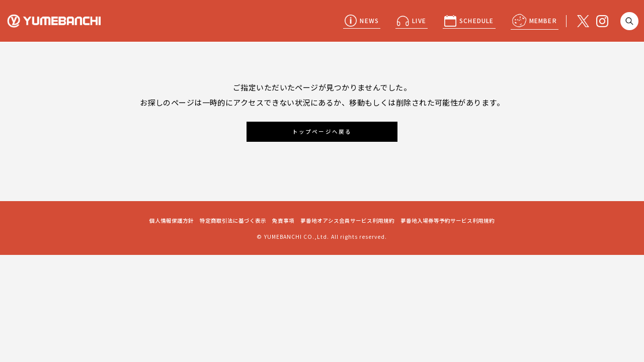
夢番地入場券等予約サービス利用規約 (448, 220)
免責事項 (283, 220)
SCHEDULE (477, 20)
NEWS (369, 20)
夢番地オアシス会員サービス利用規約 (347, 220)
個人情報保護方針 (172, 220)
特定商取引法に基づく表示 (233, 220)
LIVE (419, 20)
